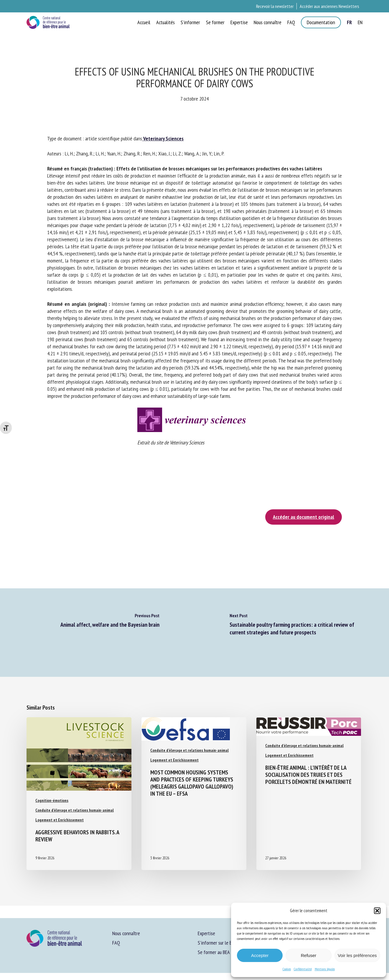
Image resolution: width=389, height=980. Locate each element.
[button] (377, 911)
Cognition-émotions (52, 800)
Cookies (287, 969)
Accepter (260, 955)
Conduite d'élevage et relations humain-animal (75, 810)
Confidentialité (303, 969)
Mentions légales (325, 969)
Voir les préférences (357, 955)
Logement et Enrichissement (60, 820)
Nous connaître (126, 933)
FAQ (116, 943)
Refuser (309, 955)
